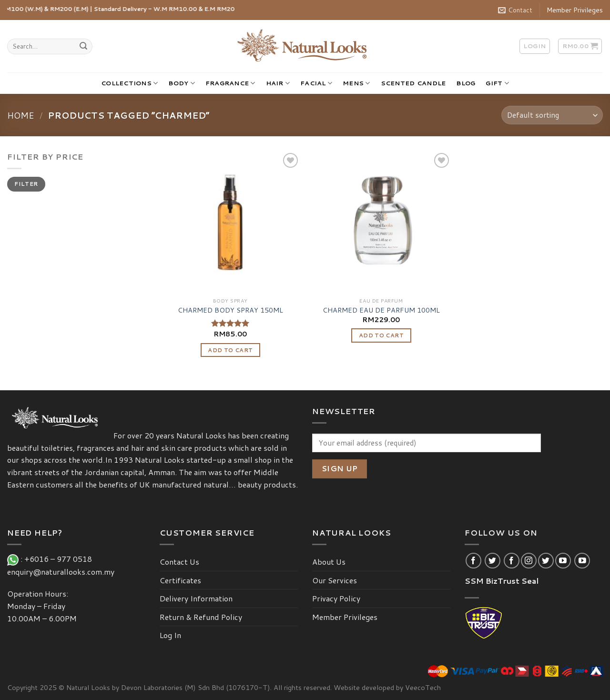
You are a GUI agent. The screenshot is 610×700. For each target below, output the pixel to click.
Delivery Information (196, 598)
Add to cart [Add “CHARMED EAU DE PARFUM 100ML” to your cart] (381, 335)
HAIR (278, 83)
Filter (26, 184)
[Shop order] (552, 115)
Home (21, 115)
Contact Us (179, 562)
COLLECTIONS (129, 83)
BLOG (466, 83)
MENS (356, 83)
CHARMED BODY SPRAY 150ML (230, 310)
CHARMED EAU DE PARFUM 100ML (381, 310)
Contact (515, 10)
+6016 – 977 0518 (60, 559)
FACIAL (316, 83)
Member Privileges (575, 10)
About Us (329, 562)
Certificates (180, 580)
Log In (170, 635)
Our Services (335, 580)
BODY (181, 83)
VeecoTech (423, 687)
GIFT (497, 83)
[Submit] (83, 47)
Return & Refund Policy (201, 617)
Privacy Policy (336, 598)
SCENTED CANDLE (413, 83)
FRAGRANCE (230, 83)
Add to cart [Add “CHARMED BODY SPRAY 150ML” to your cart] (230, 350)
